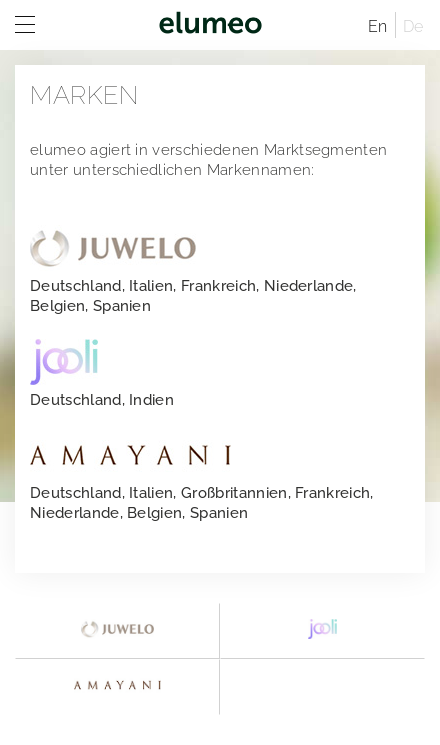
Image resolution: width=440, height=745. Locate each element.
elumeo (210, 25)
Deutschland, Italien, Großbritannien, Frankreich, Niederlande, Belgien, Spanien (202, 477)
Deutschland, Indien (102, 374)
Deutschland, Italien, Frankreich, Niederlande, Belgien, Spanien (193, 270)
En (378, 26)
